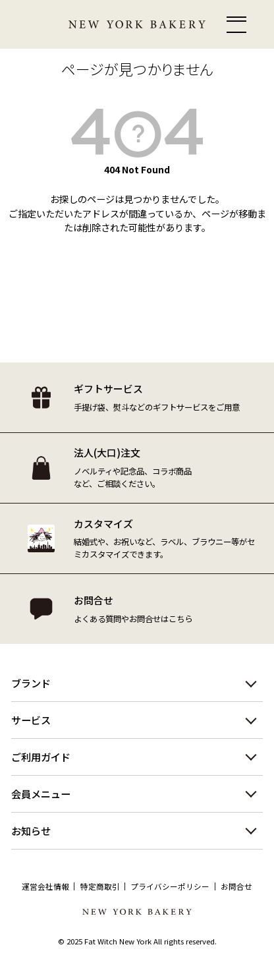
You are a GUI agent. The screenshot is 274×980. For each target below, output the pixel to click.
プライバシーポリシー (170, 886)
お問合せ (236, 886)
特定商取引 (100, 886)
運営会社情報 (45, 886)
